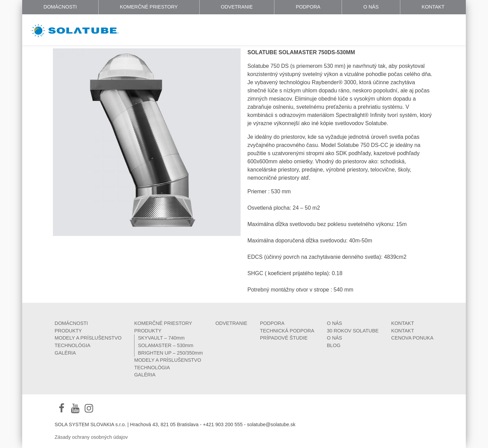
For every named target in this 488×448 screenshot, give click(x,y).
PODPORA (308, 7)
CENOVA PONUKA (412, 338)
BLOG (334, 345)
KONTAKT (433, 7)
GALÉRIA (65, 353)
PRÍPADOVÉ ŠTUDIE (284, 338)
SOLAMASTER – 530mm (166, 345)
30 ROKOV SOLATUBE (353, 331)
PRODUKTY (68, 331)
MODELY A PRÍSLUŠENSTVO (88, 338)
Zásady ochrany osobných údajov (91, 437)
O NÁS (371, 7)
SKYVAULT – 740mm (161, 338)
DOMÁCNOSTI (60, 7)
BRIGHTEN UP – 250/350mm (170, 353)
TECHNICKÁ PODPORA (287, 331)
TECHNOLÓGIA (73, 345)
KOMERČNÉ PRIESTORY (149, 7)
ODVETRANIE (237, 7)
